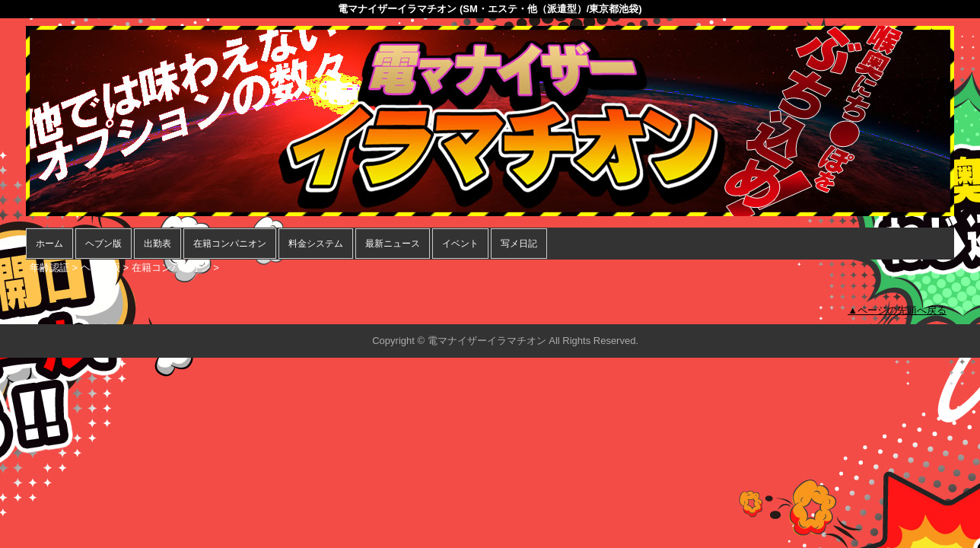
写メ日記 (519, 244)
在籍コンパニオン (230, 244)
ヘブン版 (103, 244)
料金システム (316, 244)
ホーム (49, 244)
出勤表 (157, 244)
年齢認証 (49, 268)
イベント (460, 244)
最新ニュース (393, 244)
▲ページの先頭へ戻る (897, 310)
